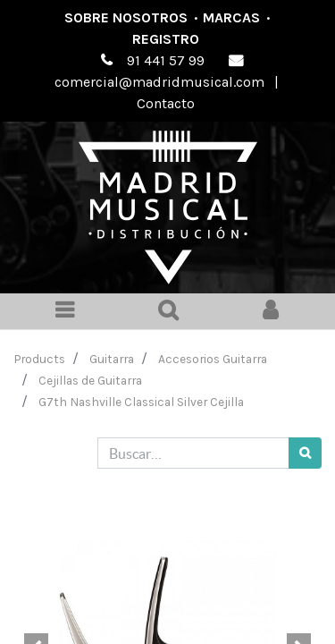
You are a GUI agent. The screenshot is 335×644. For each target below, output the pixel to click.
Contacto (166, 103)
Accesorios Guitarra (213, 359)
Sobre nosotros (126, 17)
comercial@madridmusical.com (159, 82)
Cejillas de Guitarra (90, 380)
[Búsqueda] (305, 453)
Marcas (231, 17)
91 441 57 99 (166, 60)
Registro (166, 39)
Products (40, 359)
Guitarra (112, 359)
